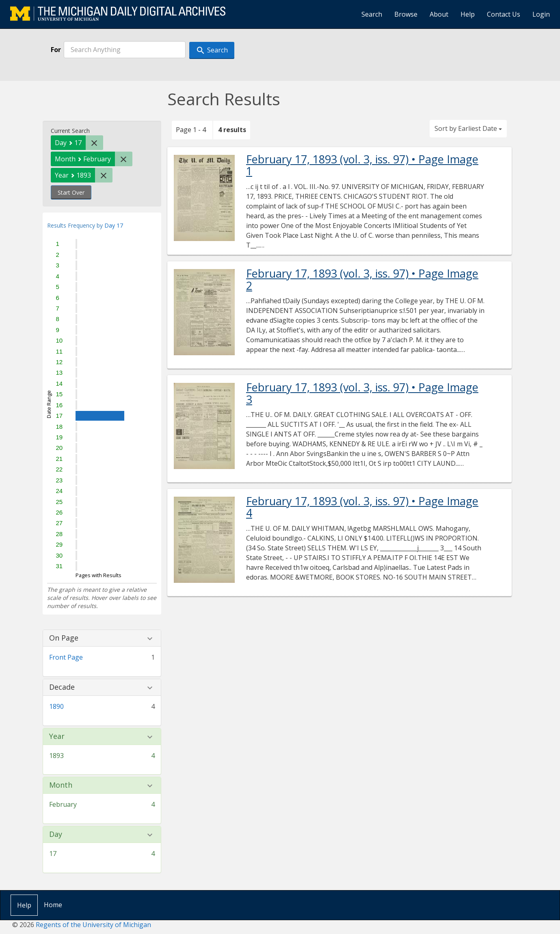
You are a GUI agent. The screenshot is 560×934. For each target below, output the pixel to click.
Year (57, 736)
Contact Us (504, 14)
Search (372, 14)
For (56, 50)
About (439, 14)
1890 (56, 706)
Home (53, 905)
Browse (406, 14)
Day (56, 834)
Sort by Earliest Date (468, 128)
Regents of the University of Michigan (93, 925)
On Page (64, 638)
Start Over (71, 192)
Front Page (66, 657)
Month (61, 785)
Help (468, 14)
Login (541, 14)
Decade (62, 687)
